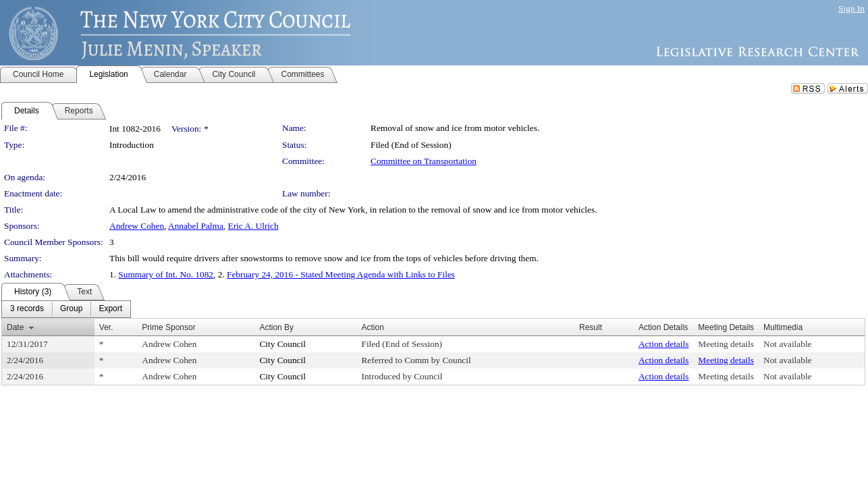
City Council (282, 344)
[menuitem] (27, 309)
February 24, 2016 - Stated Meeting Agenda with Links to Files (341, 274)
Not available (787, 344)
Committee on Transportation (424, 161)
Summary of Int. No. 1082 (166, 274)
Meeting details (726, 344)
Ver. (106, 327)
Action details (663, 344)
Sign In (851, 8)
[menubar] (66, 309)
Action (372, 327)
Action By (276, 327)
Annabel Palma (196, 226)
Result (591, 327)
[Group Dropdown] (71, 309)
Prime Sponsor (168, 327)
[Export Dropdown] (110, 309)
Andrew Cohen (137, 226)
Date (15, 327)
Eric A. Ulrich (253, 226)
